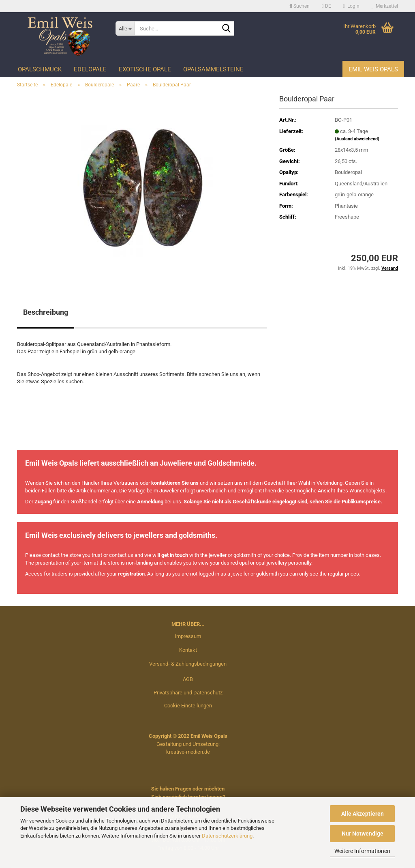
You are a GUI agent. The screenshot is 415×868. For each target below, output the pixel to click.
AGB (188, 679)
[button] (326, 6)
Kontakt (188, 650)
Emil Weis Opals (373, 69)
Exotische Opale (145, 69)
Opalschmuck (40, 69)
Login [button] (351, 6)
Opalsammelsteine (213, 69)
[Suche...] (125, 28)
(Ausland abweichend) (357, 139)
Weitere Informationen (362, 851)
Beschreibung (46, 312)
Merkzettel (385, 6)
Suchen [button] (300, 6)
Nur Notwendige (363, 834)
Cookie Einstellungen (188, 706)
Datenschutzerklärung (227, 836)
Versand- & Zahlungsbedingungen (188, 664)
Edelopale (90, 69)
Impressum (188, 636)
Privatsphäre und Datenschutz (188, 693)
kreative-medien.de (188, 752)
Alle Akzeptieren (363, 814)
